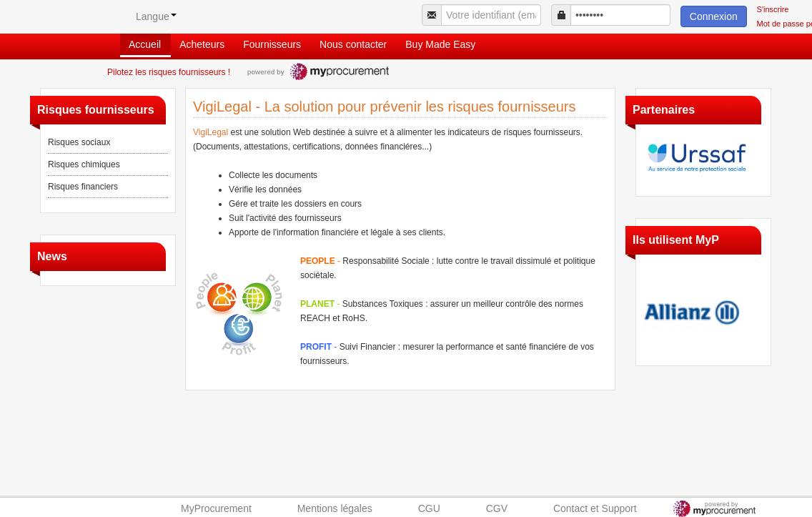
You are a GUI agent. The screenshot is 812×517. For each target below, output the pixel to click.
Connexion (714, 16)
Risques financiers (83, 187)
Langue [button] (156, 16)
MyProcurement (216, 508)
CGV (497, 508)
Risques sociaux (79, 142)
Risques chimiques (84, 164)
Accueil (145, 44)
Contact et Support (595, 508)
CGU (429, 508)
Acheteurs (202, 44)
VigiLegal (211, 132)
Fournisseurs (272, 44)
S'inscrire (773, 9)
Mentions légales (335, 508)
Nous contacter (353, 44)
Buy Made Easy (440, 44)
